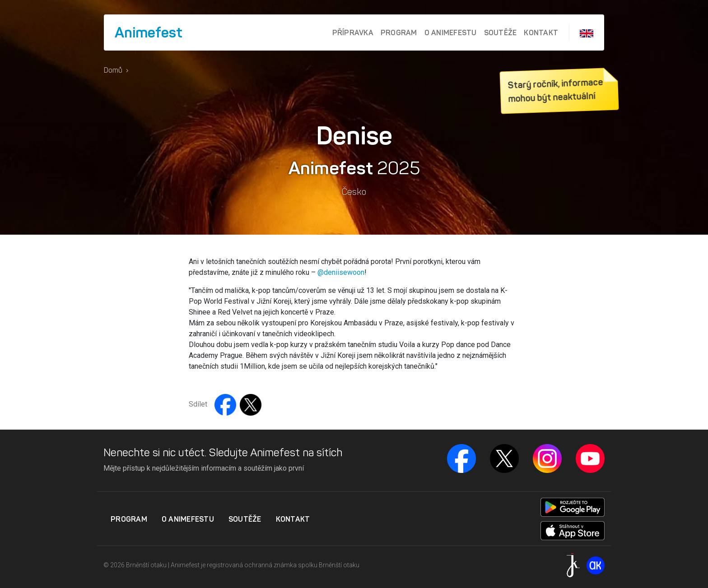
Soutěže (501, 32)
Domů (113, 70)
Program (399, 32)
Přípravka (353, 32)
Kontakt (541, 32)
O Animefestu (451, 32)
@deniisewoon (341, 272)
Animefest (149, 32)
